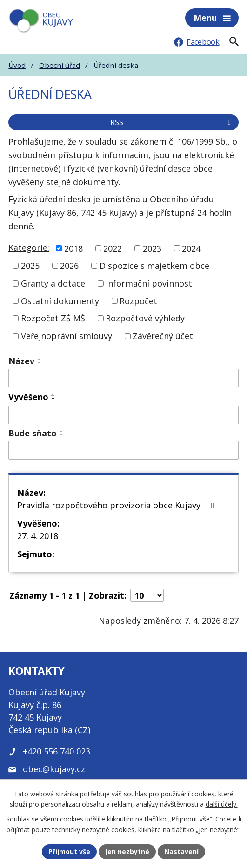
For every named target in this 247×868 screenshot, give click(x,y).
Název (21, 361)
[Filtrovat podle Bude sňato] (123, 450)
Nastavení (181, 851)
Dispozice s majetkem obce (154, 266)
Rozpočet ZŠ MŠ (53, 318)
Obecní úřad (60, 65)
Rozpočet (138, 300)
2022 (113, 248)
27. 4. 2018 (38, 536)
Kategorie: (29, 247)
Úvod (17, 65)
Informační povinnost (149, 283)
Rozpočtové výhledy (145, 318)
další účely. (222, 805)
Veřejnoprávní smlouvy (67, 336)
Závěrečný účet (163, 336)
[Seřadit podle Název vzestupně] (40, 359)
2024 (191, 248)
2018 (73, 248)
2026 (69, 266)
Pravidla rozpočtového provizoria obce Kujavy (117, 505)
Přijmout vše (69, 851)
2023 (152, 248)
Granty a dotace (53, 283)
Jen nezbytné (127, 851)
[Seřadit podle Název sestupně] (40, 363)
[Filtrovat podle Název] (123, 378)
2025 (30, 266)
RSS (172, 122)
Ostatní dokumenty (60, 300)
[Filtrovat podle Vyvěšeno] (123, 415)
